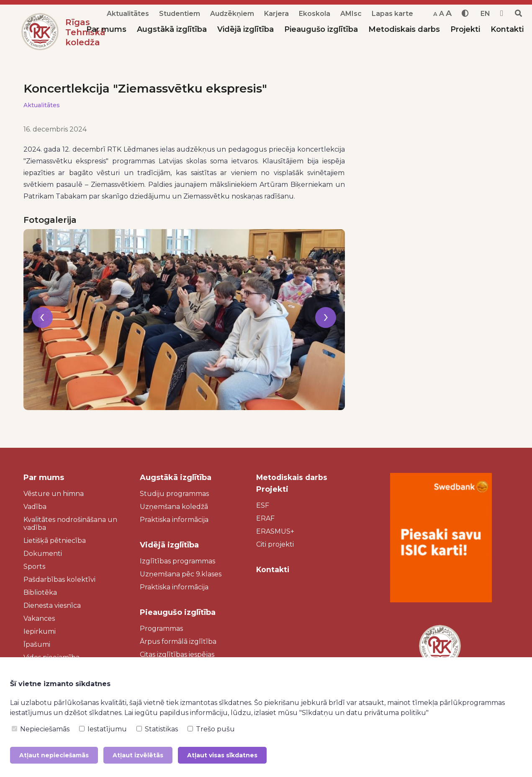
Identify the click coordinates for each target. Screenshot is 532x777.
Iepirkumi (40, 631)
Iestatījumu (103, 729)
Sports (34, 567)
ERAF (265, 518)
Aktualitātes (128, 14)
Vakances (39, 618)
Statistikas (157, 729)
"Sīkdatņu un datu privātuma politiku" (364, 713)
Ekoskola (315, 14)
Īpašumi (37, 644)
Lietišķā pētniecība (55, 541)
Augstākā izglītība (172, 29)
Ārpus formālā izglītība (178, 641)
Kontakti (507, 29)
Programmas (161, 629)
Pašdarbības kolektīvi (59, 580)
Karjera (276, 14)
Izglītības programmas (177, 561)
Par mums (106, 29)
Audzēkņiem (232, 14)
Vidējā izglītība (245, 29)
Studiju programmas (174, 494)
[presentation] (42, 323)
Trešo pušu (211, 729)
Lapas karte (392, 14)
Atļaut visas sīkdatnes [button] (222, 755)
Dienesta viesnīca (52, 605)
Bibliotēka (40, 592)
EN (485, 14)
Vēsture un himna (54, 494)
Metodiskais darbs (404, 29)
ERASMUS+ (275, 531)
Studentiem (180, 14)
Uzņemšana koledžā (174, 507)
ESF (263, 505)
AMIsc (351, 14)
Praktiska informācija (174, 520)
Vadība (35, 507)
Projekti (465, 29)
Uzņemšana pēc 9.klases (181, 574)
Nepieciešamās (41, 729)
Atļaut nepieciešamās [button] (54, 755)
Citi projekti (275, 544)
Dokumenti (43, 554)
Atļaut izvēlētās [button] (138, 755)
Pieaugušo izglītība (321, 29)
